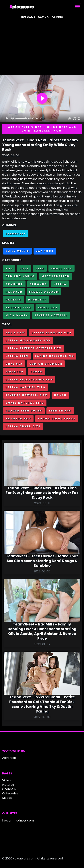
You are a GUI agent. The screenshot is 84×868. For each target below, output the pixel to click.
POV (9, 268)
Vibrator (15, 372)
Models (7, 798)
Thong (37, 372)
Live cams (28, 17)
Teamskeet (16, 234)
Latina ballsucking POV (29, 379)
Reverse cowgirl (51, 315)
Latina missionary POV (28, 340)
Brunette (37, 300)
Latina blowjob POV (52, 333)
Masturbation (56, 276)
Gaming (57, 17)
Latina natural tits (26, 387)
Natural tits (18, 307)
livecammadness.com (18, 820)
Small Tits (61, 268)
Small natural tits (25, 403)
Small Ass (48, 307)
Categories (10, 793)
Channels (9, 789)
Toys (24, 268)
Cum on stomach (46, 364)
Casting (14, 300)
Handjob (14, 292)
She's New (15, 333)
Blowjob (38, 284)
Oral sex (14, 364)
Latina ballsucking (54, 356)
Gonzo (60, 395)
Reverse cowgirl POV (26, 395)
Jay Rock (45, 251)
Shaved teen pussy (24, 411)
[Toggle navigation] (77, 7)
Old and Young (20, 276)
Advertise (9, 758)
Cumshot (14, 284)
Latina (60, 284)
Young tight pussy (57, 418)
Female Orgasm (44, 292)
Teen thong (60, 411)
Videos (7, 780)
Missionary (17, 315)
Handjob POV (18, 418)
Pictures (8, 785)
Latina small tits (23, 426)
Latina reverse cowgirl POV (34, 348)
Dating (43, 17)
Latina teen (17, 356)
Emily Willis (17, 251)
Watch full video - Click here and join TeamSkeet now (42, 129)
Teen (40, 268)
